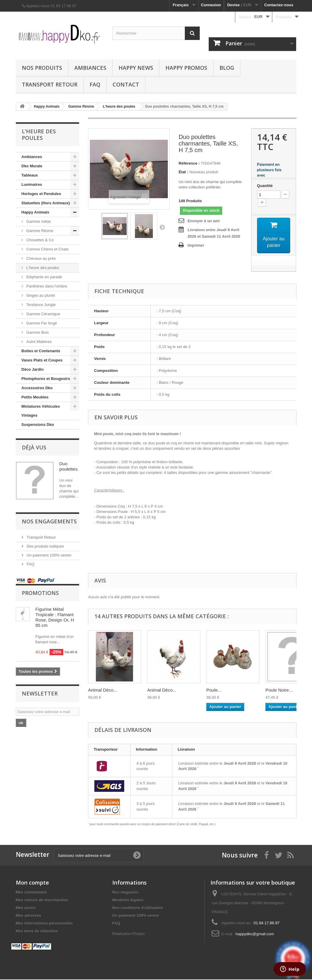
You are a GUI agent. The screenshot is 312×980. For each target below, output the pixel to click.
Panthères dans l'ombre (46, 286)
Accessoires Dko (37, 388)
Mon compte (32, 883)
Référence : (189, 163)
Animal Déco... (103, 690)
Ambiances (90, 68)
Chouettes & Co (40, 240)
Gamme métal (38, 221)
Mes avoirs (26, 908)
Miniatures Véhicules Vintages (41, 411)
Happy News (136, 68)
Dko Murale (32, 166)
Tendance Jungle (41, 305)
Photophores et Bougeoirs (46, 379)
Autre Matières (39, 342)
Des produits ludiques (45, 546)
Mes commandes (31, 893)
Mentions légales (128, 901)
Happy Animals (35, 212)
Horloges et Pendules (41, 194)
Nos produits (42, 68)
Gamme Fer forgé (41, 323)
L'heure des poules (42, 268)
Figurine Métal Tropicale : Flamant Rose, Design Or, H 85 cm (55, 617)
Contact (126, 84)
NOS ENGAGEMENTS (49, 521)
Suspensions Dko (38, 425)
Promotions (40, 593)
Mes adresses (29, 916)
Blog (227, 68)
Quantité (265, 186)
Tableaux (30, 175)
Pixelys (139, 934)
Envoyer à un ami (204, 221)
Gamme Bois (37, 332)
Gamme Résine (39, 231)
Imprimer (196, 245)
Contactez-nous (279, 5)
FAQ (95, 84)
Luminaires (32, 184)
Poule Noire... (279, 690)
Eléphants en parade (44, 277)
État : (183, 172)
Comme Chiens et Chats (47, 249)
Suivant (162, 227)
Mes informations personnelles (44, 924)
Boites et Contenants (41, 351)
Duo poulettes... (70, 466)
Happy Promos (186, 68)
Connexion (211, 5)
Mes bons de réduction (37, 932)
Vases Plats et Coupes (42, 360)
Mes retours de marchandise (42, 901)
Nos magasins (125, 893)
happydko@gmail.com (255, 935)
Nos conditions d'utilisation (138, 908)
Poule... (214, 690)
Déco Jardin (33, 369)
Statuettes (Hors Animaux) (46, 203)
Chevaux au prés (41, 258)
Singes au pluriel (40, 295)
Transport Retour (50, 84)
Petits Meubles (35, 397)
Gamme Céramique (43, 314)
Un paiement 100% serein (49, 555)
